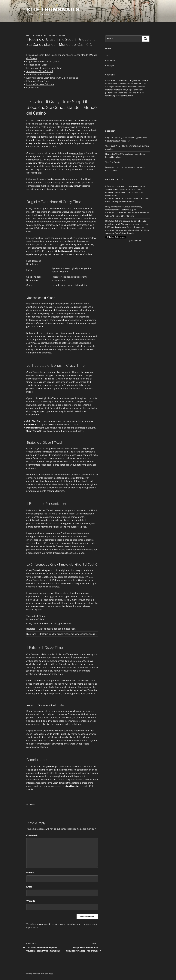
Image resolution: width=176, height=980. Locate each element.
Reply (117, 202)
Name (30, 873)
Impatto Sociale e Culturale (40, 84)
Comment (32, 835)
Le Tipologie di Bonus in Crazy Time (44, 68)
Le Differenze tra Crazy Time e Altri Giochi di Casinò (52, 78)
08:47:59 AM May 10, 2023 (119, 213)
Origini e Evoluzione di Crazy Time (43, 61)
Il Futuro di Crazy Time (38, 81)
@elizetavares (135, 241)
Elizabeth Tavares (55, 36)
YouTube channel (122, 84)
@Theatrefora (111, 196)
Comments (110, 60)
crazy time (78, 153)
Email (30, 887)
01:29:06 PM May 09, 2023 (119, 230)
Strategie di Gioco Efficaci (40, 71)
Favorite (131, 202)
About (108, 55)
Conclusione (33, 88)
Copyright (110, 66)
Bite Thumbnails (53, 10)
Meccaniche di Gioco (37, 65)
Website (31, 901)
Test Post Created (113, 162)
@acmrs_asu (114, 186)
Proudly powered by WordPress (39, 974)
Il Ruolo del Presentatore (39, 75)
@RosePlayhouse (116, 207)
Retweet (123, 202)
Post (33, 804)
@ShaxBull (113, 221)
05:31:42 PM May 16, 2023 (119, 199)
